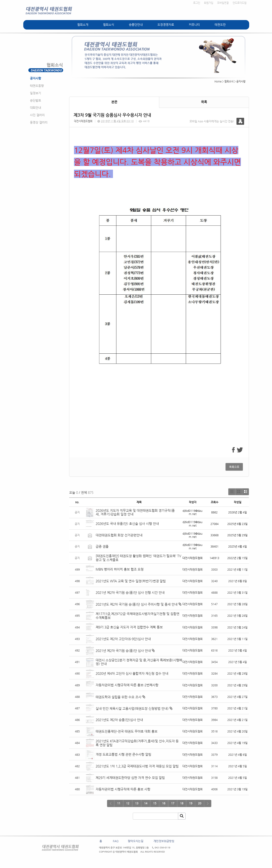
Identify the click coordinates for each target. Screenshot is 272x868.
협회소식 (109, 25)
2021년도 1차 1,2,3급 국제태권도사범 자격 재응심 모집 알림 (137, 766)
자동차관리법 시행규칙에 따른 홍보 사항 (123, 789)
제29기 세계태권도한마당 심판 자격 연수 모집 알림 (130, 778)
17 (173, 803)
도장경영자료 (166, 25)
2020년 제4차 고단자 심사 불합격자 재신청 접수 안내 (132, 673)
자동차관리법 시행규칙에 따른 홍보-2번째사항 (127, 685)
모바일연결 (223, 3)
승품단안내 (136, 25)
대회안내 (35, 108)
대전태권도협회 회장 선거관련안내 (119, 535)
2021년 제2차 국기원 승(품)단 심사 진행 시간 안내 (130, 592)
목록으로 (234, 467)
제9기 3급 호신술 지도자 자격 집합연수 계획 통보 (129, 627)
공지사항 (35, 78)
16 (164, 803)
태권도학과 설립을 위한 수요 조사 (118, 697)
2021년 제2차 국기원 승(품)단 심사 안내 (123, 651)
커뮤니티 (194, 25)
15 (155, 803)
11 (119, 803)
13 (137, 803)
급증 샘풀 (103, 546)
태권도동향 (37, 86)
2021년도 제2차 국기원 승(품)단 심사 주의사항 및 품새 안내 (137, 604)
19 (191, 803)
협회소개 (83, 25)
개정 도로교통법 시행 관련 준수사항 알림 (123, 754)
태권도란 (220, 25)
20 (200, 803)
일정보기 (35, 93)
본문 (114, 102)
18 (182, 803)
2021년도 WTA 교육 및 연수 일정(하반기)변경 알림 (131, 581)
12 (128, 803)
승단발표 (35, 100)
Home (218, 81)
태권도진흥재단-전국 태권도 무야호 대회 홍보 (127, 731)
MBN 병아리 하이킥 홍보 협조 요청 (120, 569)
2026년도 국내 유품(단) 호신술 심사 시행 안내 (127, 524)
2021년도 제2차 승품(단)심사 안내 (119, 720)
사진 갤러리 (37, 115)
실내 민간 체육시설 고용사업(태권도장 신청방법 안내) (132, 708)
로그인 (197, 3)
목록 (204, 102)
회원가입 (209, 3)
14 (146, 803)
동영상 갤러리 (39, 122)
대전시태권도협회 (83, 121)
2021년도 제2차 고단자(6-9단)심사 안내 (123, 639)
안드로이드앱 (239, 3)
